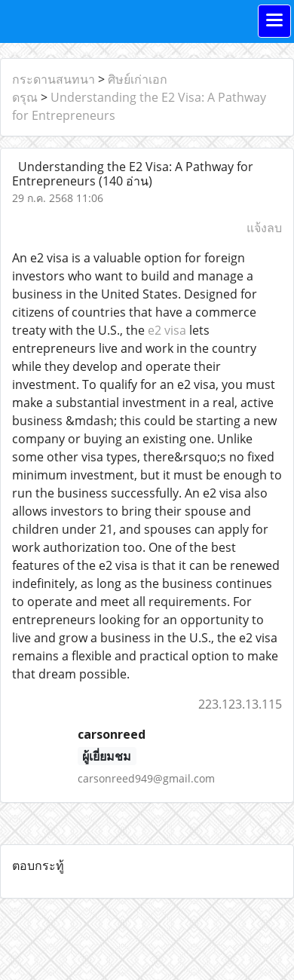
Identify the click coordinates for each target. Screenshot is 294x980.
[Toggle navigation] (274, 21)
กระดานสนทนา (54, 79)
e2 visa (167, 330)
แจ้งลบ (264, 228)
